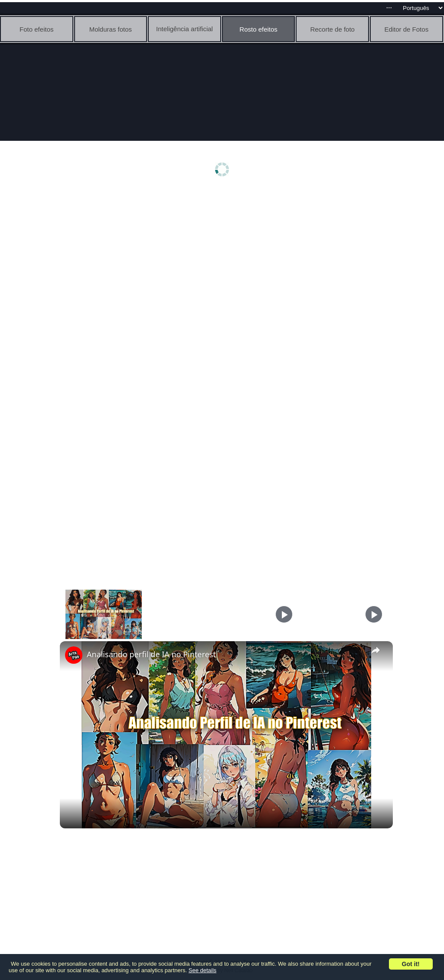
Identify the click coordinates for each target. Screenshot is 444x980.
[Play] (284, 614)
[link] (74, 655)
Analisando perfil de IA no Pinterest (151, 654)
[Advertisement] (224, 259)
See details (202, 970)
